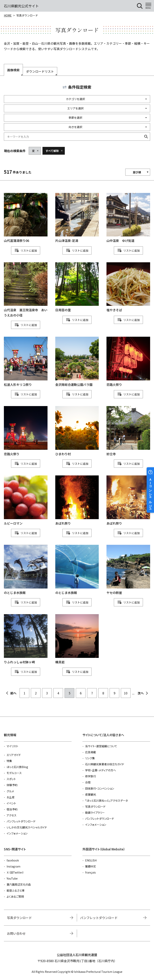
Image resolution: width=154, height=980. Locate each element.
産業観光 (91, 794)
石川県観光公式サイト (21, 6)
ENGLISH (91, 860)
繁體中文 (91, 866)
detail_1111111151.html (77, 570)
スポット (11, 779)
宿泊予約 (12, 809)
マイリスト (12, 746)
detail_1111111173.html (128, 570)
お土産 (11, 797)
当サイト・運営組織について (101, 746)
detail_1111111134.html (128, 501)
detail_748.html (128, 431)
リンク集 (90, 758)
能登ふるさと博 (16, 890)
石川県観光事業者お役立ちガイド (105, 764)
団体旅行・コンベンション (100, 788)
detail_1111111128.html (77, 287)
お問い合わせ (16, 933)
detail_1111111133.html (77, 501)
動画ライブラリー (95, 813)
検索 (146, 137)
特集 (9, 761)
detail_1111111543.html (26, 290)
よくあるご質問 (15, 896)
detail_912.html (26, 501)
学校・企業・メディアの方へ (101, 770)
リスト (25, 250)
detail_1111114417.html (26, 362)
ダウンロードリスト (40, 71)
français (90, 872)
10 (126, 693)
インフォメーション (17, 833)
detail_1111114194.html (128, 362)
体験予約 (12, 785)
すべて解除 (52, 151)
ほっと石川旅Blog (17, 767)
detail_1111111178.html (26, 639)
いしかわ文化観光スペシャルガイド (27, 827)
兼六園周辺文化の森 (19, 884)
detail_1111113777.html (26, 218)
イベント (11, 803)
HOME (8, 15)
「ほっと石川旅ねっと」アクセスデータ (106, 800)
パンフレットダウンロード (21, 821)
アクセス (12, 815)
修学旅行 (91, 776)
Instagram (13, 866)
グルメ (10, 791)
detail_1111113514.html (77, 218)
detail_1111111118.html (128, 287)
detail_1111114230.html (77, 362)
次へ (141, 693)
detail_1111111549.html (128, 218)
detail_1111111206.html (77, 639)
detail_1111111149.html (26, 570)
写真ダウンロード (95, 806)
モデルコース (14, 773)
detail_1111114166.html (77, 431)
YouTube (12, 878)
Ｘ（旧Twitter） (15, 872)
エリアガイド (14, 755)
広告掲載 (91, 752)
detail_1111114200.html (26, 431)
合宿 (88, 782)
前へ (13, 693)
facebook (13, 860)
